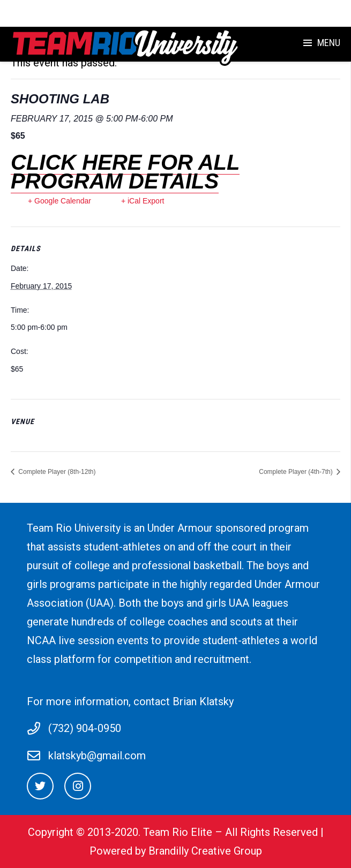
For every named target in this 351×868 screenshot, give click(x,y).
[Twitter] (40, 786)
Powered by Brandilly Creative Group (176, 851)
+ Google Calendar (59, 201)
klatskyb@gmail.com (97, 756)
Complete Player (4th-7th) (297, 472)
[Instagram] (78, 786)
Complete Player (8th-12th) (56, 472)
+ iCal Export (143, 201)
